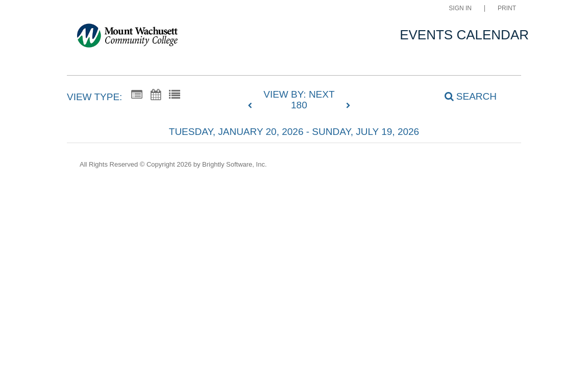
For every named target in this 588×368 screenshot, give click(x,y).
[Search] (465, 96)
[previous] (253, 106)
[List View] (175, 95)
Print (507, 8)
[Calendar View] (156, 95)
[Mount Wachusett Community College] (127, 38)
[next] (348, 106)
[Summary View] (137, 95)
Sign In (460, 8)
